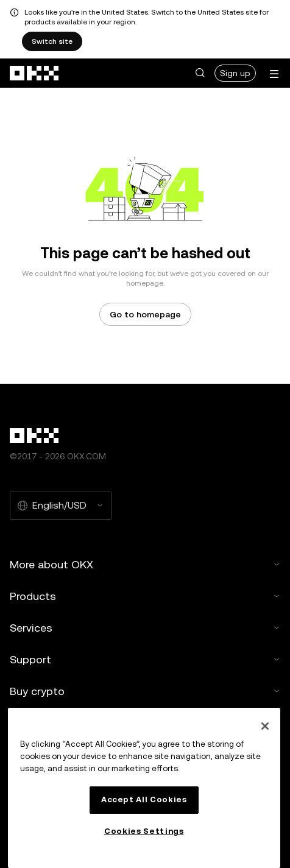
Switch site (52, 41)
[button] (200, 73)
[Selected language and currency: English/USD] (61, 506)
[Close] (265, 726)
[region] (144, 788)
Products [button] (145, 596)
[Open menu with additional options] (274, 74)
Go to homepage (145, 314)
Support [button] (145, 659)
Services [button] (145, 628)
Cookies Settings (144, 831)
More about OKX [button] (145, 564)
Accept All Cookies (144, 799)
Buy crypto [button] (145, 691)
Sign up (235, 73)
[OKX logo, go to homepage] (35, 73)
